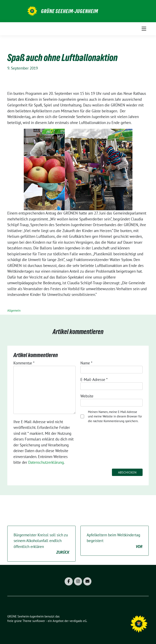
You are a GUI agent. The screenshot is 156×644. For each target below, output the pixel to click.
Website (87, 396)
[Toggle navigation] (144, 29)
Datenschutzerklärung (46, 462)
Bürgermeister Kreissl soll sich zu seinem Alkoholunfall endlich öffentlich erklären (41, 544)
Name (86, 363)
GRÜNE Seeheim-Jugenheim (70, 11)
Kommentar (24, 363)
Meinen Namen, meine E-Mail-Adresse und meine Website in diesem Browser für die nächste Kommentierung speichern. (115, 416)
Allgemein (14, 310)
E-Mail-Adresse (94, 380)
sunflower (39, 621)
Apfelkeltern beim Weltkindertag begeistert (115, 541)
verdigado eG (78, 621)
